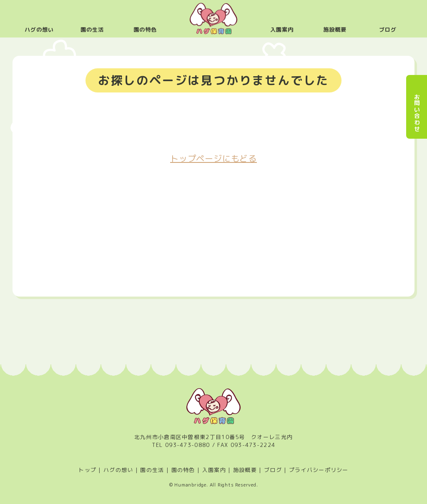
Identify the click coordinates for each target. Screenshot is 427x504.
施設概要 (335, 30)
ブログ (388, 30)
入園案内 (282, 30)
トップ (87, 470)
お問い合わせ (417, 113)
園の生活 (92, 30)
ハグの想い (39, 30)
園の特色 (145, 30)
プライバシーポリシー (319, 470)
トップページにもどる (213, 158)
